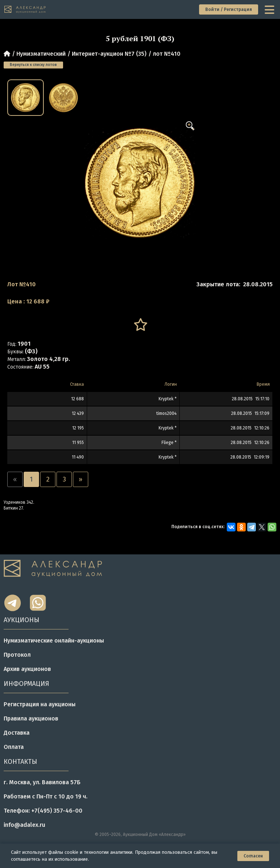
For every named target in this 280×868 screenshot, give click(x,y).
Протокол (17, 655)
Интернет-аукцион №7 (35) (109, 54)
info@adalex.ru (24, 825)
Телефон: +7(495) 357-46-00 (43, 811)
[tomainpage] (25, 10)
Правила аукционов (31, 718)
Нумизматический (41, 54)
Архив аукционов (27, 669)
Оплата (14, 747)
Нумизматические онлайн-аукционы (54, 641)
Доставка (17, 733)
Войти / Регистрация (229, 9)
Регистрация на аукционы (40, 704)
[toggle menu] (270, 9)
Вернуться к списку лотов (33, 65)
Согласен (253, 856)
